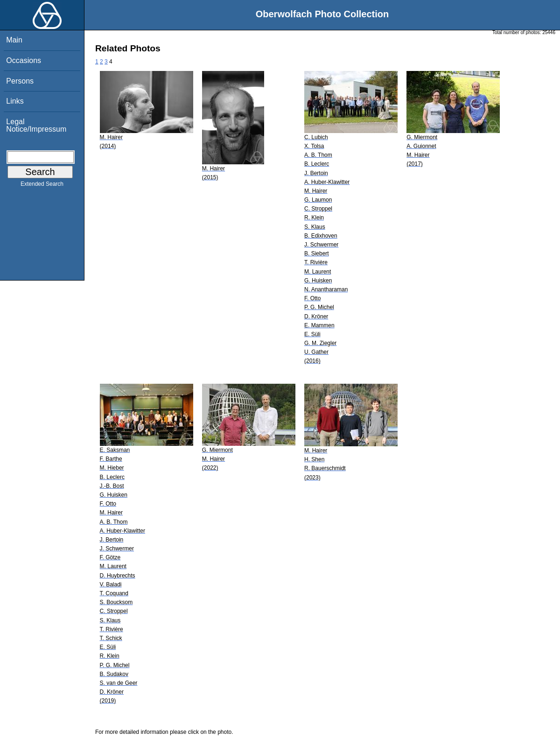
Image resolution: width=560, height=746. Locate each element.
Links (15, 101)
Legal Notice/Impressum (36, 125)
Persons (20, 81)
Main (14, 40)
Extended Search (42, 186)
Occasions (24, 60)
